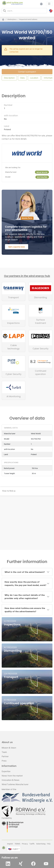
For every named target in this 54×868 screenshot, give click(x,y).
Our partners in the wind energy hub (27, 276)
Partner (5, 756)
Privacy (25, 844)
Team (4, 752)
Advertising (41, 844)
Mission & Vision (9, 748)
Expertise (6, 771)
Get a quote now (17, 247)
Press (4, 761)
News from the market (12, 776)
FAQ (49, 844)
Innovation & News (11, 780)
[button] (51, 11)
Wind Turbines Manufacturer (15, 784)
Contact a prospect (27, 72)
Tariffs (32, 844)
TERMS (17, 844)
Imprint (10, 844)
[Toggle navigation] (49, 4)
